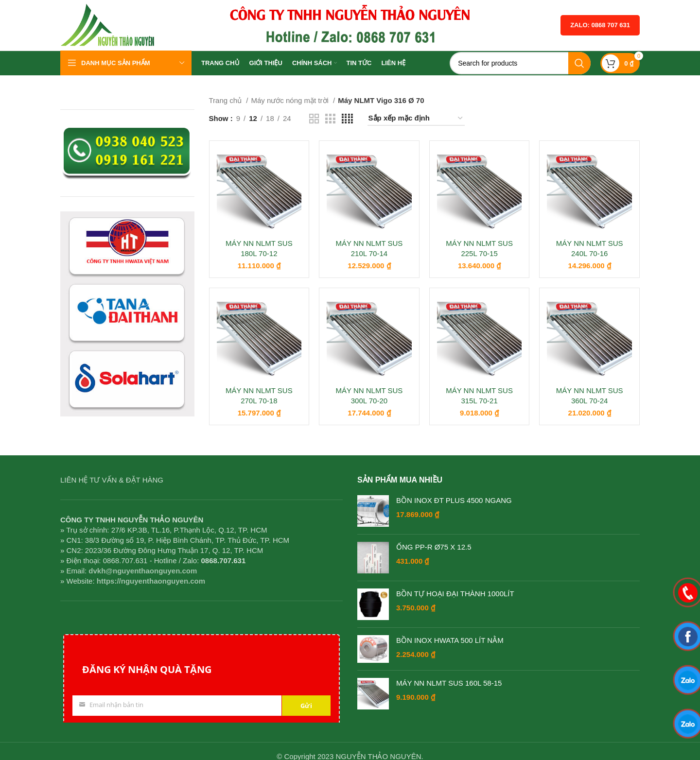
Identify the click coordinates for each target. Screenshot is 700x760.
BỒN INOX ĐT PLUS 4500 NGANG (454, 500)
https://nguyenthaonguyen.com (151, 581)
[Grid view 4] (347, 119)
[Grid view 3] (330, 119)
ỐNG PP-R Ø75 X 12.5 (434, 547)
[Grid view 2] (314, 119)
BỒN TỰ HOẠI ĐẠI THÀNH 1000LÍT (455, 594)
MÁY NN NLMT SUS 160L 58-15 (449, 683)
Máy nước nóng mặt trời (291, 100)
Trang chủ (227, 100)
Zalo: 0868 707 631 (600, 25)
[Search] (520, 63)
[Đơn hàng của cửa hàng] (416, 119)
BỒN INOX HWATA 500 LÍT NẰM (450, 640)
